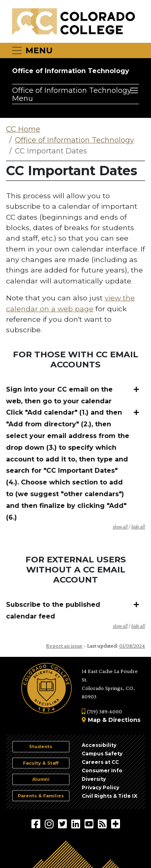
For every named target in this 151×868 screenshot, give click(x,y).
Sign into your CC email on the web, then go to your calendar (59, 395)
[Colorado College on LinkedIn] (77, 824)
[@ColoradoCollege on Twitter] (63, 824)
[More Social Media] (116, 824)
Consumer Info (102, 771)
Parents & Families (41, 796)
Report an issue (64, 646)
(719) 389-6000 (102, 711)
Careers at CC (100, 762)
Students (41, 746)
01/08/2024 (132, 646)
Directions (124, 720)
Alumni (41, 779)
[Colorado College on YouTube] (90, 824)
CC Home (23, 129)
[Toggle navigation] (32, 50)
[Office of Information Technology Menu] (75, 94)
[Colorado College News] (103, 824)
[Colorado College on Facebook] (37, 824)
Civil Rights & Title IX (110, 796)
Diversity (94, 779)
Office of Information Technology (71, 71)
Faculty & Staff (41, 763)
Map (94, 720)
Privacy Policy (100, 787)
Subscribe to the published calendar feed (53, 610)
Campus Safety (102, 754)
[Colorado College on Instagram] (50, 824)
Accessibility (99, 745)
